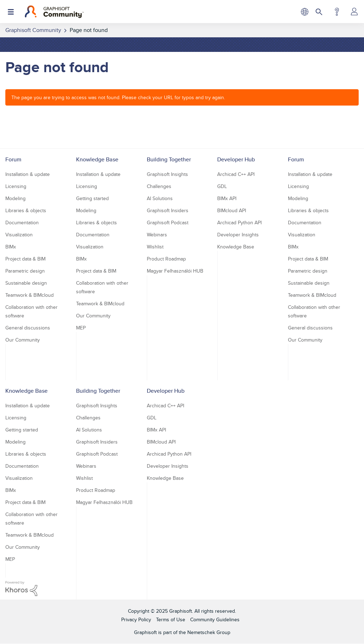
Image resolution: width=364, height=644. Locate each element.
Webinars (157, 235)
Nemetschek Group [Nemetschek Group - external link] (209, 632)
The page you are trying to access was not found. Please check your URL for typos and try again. (118, 97)
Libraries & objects (26, 210)
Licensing (16, 186)
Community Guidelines (215, 619)
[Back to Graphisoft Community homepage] (54, 12)
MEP (81, 328)
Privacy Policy (136, 619)
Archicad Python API (239, 222)
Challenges (159, 186)
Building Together (169, 159)
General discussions (28, 328)
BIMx (11, 247)
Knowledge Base (97, 159)
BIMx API (227, 198)
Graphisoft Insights (167, 174)
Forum (13, 159)
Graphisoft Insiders (168, 210)
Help (337, 12)
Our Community (23, 340)
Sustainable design (26, 283)
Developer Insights (238, 235)
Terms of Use (171, 619)
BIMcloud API (232, 210)
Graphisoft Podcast (168, 222)
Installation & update (28, 174)
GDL (222, 186)
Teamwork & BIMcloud (30, 295)
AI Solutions (160, 198)
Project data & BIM (25, 259)
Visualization (19, 235)
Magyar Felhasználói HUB (175, 271)
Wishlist (155, 247)
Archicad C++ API (236, 174)
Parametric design (25, 271)
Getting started (92, 198)
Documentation (22, 222)
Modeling (15, 198)
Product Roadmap (166, 259)
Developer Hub (236, 159)
